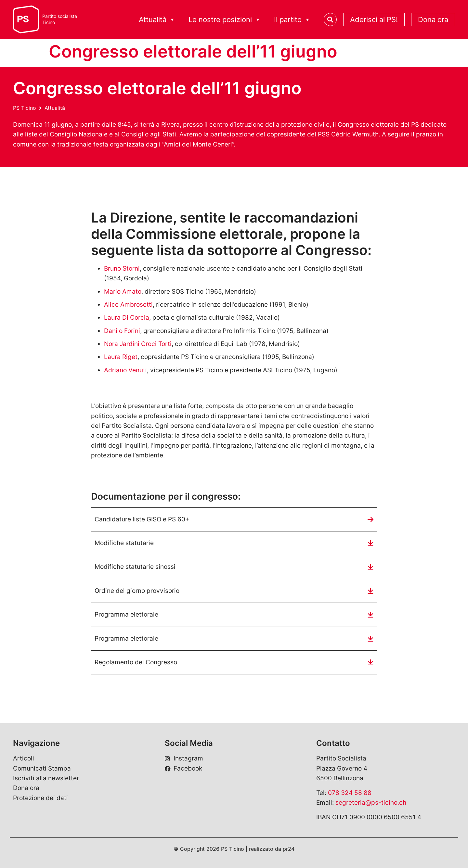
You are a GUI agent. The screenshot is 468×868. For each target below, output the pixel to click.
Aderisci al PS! (374, 19)
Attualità (157, 20)
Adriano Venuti (125, 370)
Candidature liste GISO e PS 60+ (142, 519)
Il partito (292, 20)
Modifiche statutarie (124, 543)
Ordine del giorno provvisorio (137, 591)
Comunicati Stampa (42, 768)
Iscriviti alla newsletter (46, 778)
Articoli (24, 758)
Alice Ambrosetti (128, 305)
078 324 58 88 (350, 793)
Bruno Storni (122, 268)
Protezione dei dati (40, 798)
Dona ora (433, 19)
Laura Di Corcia (127, 318)
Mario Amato (123, 292)
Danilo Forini (122, 331)
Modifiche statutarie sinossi (135, 567)
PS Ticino (25, 108)
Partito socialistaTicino (60, 19)
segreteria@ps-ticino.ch (371, 803)
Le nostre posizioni (225, 20)
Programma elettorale (126, 614)
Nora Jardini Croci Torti (138, 344)
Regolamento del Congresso (136, 662)
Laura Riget (121, 357)
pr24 (289, 849)
